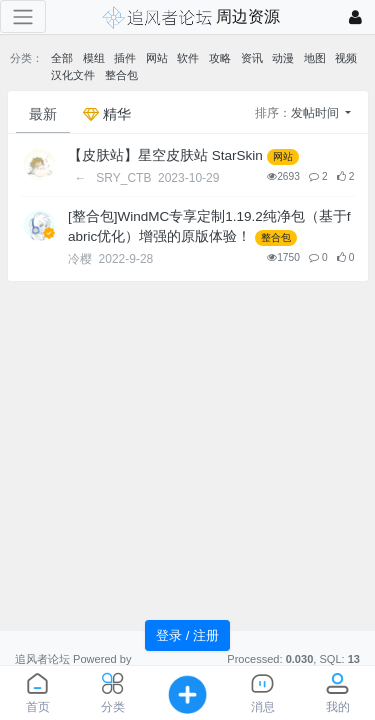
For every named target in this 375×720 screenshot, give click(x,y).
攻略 (220, 58)
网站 (157, 58)
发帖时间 (316, 113)
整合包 (121, 75)
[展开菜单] (23, 16)
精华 (107, 114)
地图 (315, 58)
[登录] (355, 17)
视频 (346, 58)
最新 (43, 114)
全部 (62, 58)
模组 (94, 58)
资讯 (252, 58)
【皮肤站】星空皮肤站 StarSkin (165, 155)
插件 (125, 58)
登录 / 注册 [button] (187, 635)
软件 (188, 58)
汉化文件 (73, 75)
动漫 (283, 58)
